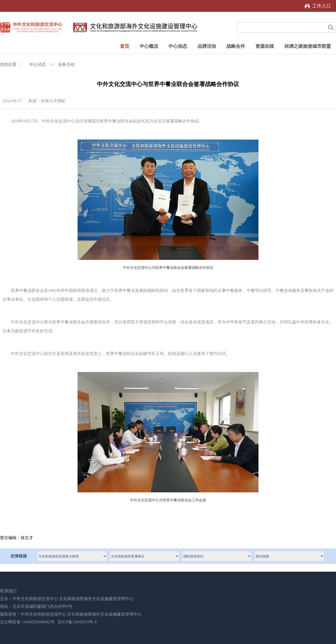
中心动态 (178, 46)
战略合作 (236, 46)
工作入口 (322, 6)
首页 (125, 46)
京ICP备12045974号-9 (77, 622)
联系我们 (8, 591)
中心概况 (149, 46)
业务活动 (66, 64)
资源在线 (265, 46)
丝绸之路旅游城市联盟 (308, 46)
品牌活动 (207, 46)
